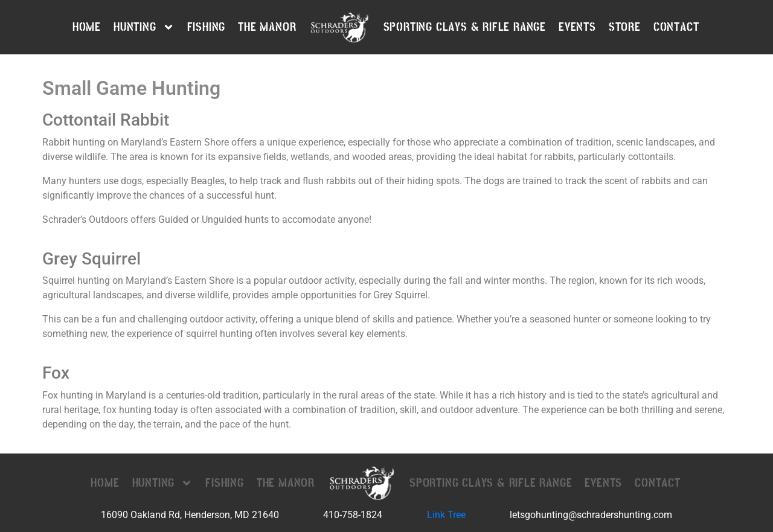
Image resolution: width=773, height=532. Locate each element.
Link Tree (446, 515)
